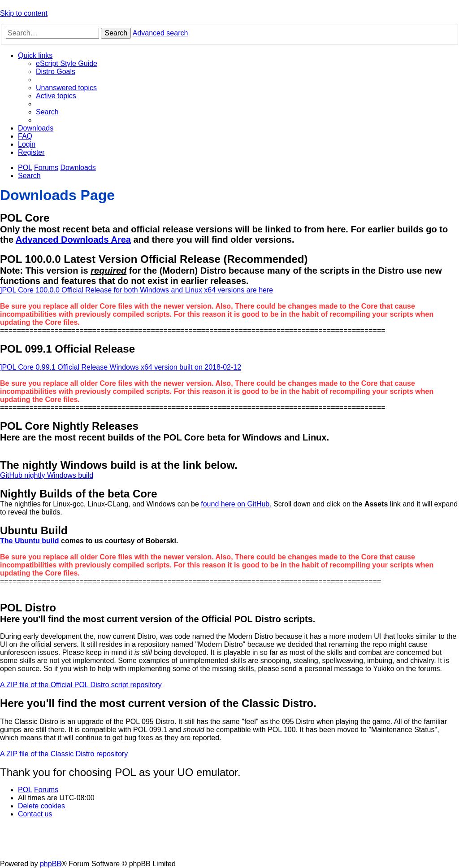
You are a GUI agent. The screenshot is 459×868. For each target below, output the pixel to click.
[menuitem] (67, 63)
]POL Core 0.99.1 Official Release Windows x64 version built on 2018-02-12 (121, 367)
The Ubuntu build (30, 541)
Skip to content (24, 13)
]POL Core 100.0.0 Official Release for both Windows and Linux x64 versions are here (136, 290)
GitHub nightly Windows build (47, 475)
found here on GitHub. (236, 504)
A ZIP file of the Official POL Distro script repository (81, 685)
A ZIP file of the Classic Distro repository (64, 754)
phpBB (51, 864)
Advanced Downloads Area (73, 240)
